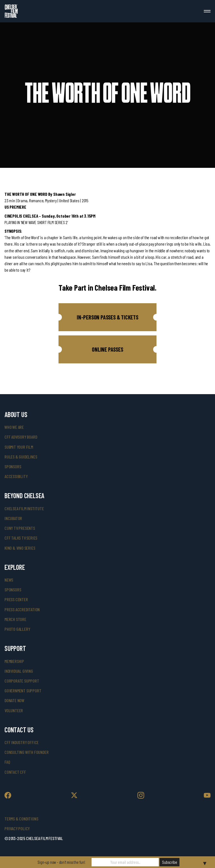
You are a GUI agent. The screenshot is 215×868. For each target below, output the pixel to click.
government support (23, 691)
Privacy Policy (17, 828)
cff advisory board (21, 437)
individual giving (19, 671)
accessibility (16, 476)
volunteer (14, 710)
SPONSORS (13, 590)
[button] (107, 317)
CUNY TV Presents (20, 528)
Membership (14, 661)
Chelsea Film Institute (24, 508)
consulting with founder (26, 752)
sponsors (13, 466)
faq (7, 762)
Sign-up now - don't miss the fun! (61, 862)
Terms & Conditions (21, 819)
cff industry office (22, 742)
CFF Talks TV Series (21, 538)
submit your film (19, 447)
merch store (15, 619)
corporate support (22, 681)
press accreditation (22, 609)
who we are (14, 427)
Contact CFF (15, 772)
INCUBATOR (13, 518)
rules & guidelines (21, 457)
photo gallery (17, 629)
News (9, 580)
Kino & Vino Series (20, 548)
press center (16, 599)
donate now (14, 700)
